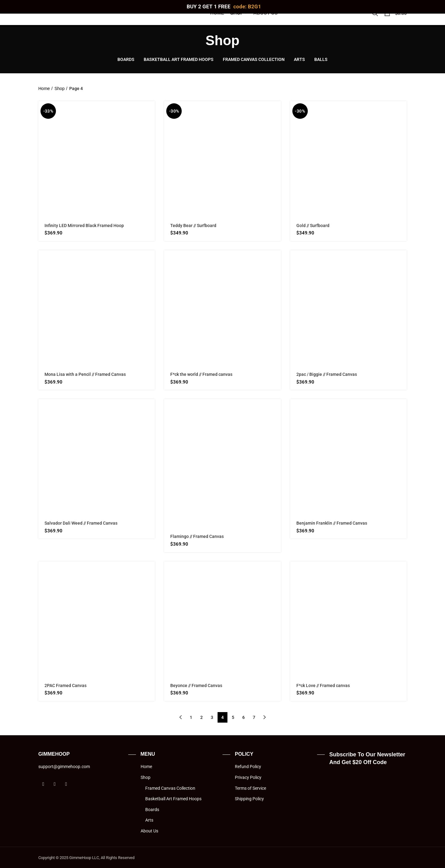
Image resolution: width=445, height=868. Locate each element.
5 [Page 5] (233, 717)
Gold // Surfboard (313, 226)
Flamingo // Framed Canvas (197, 536)
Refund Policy (248, 767)
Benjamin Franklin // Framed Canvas (332, 523)
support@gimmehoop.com (64, 767)
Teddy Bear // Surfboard (193, 226)
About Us (149, 831)
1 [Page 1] (191, 717)
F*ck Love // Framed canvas (323, 685)
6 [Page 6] (244, 717)
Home (44, 88)
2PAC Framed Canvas (66, 685)
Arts (149, 820)
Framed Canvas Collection (170, 788)
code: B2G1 (247, 6)
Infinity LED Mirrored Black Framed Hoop (84, 226)
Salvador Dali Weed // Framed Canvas (81, 523)
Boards (152, 810)
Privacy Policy (248, 777)
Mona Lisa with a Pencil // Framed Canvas (85, 374)
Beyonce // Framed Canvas (196, 685)
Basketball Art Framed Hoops (173, 799)
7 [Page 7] (254, 717)
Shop (59, 88)
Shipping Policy (249, 799)
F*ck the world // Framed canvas (201, 374)
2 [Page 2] (201, 717)
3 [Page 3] (212, 717)
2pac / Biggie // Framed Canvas (327, 374)
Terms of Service (250, 788)
